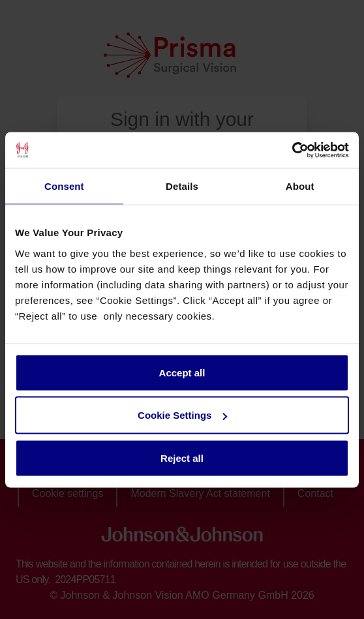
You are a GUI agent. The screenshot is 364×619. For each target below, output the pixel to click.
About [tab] (300, 186)
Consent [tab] (64, 186)
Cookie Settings (182, 415)
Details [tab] (182, 186)
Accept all (182, 372)
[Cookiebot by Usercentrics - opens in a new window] (292, 150)
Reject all (182, 458)
